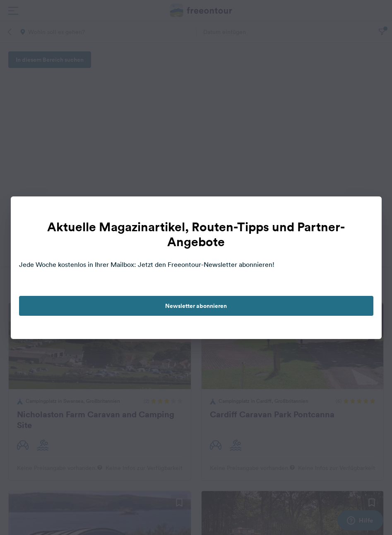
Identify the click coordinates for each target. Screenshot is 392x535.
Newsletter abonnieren (196, 306)
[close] (367, 211)
